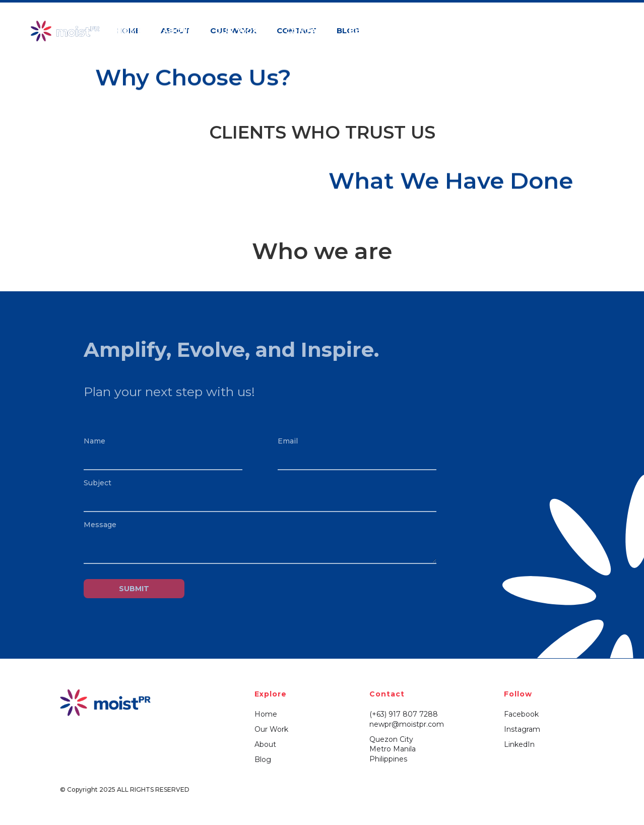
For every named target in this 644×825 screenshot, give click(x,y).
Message (100, 525)
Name (94, 441)
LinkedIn (519, 744)
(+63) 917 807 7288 (404, 714)
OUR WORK (240, 30)
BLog (361, 30)
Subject (98, 483)
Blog (263, 759)
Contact (307, 30)
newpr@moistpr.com (407, 724)
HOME (129, 30)
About (265, 744)
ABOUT (179, 30)
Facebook (521, 714)
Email (288, 441)
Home (266, 714)
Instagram (522, 729)
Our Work (271, 729)
